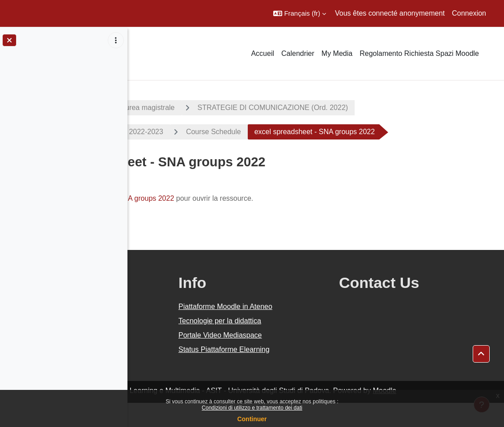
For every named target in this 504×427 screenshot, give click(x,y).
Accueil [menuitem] (263, 53)
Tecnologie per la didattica (305, 345)
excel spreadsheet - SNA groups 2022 (241, 222)
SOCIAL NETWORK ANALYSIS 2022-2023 (222, 132)
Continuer (252, 419)
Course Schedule (341, 132)
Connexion (469, 13)
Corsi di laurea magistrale (261, 108)
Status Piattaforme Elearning (309, 374)
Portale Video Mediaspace (305, 359)
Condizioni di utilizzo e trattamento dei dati (252, 408)
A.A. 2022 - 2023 (171, 108)
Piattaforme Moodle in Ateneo (310, 331)
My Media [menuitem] (337, 53)
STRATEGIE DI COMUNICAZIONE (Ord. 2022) (400, 108)
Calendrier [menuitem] (298, 53)
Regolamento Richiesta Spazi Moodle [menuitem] (419, 53)
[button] (300, 13)
